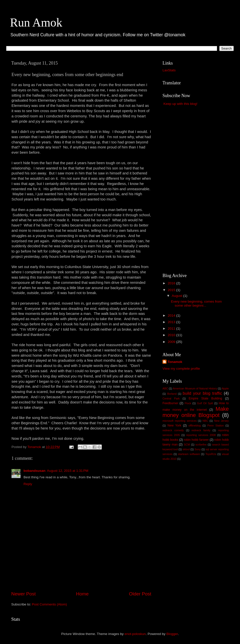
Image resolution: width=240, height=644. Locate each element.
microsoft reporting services (179, 421)
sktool (186, 449)
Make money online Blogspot (196, 412)
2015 (172, 290)
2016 (172, 283)
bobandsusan (34, 471)
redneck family (201, 430)
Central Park (171, 398)
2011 (172, 329)
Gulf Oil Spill (205, 403)
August (177, 296)
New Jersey (221, 421)
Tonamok (175, 362)
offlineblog (195, 425)
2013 (172, 322)
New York (174, 425)
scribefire (201, 445)
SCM (187, 445)
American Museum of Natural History (195, 388)
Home (82, 594)
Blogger (172, 634)
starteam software (189, 454)
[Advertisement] (81, 576)
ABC (165, 388)
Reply (28, 484)
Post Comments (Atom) (49, 604)
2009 (172, 342)
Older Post (140, 594)
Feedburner (170, 403)
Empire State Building (205, 398)
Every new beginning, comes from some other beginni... (196, 303)
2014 (172, 315)
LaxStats (169, 70)
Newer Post (23, 594)
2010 (172, 335)
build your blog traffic (202, 393)
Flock (188, 403)
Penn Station (216, 425)
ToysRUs (211, 454)
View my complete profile (181, 369)
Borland (172, 394)
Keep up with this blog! (180, 104)
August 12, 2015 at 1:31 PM (68, 471)
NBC (205, 421)
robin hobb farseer (196, 440)
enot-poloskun (135, 634)
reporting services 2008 (201, 435)
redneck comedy (173, 430)
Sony (198, 449)
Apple (225, 388)
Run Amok (36, 22)
